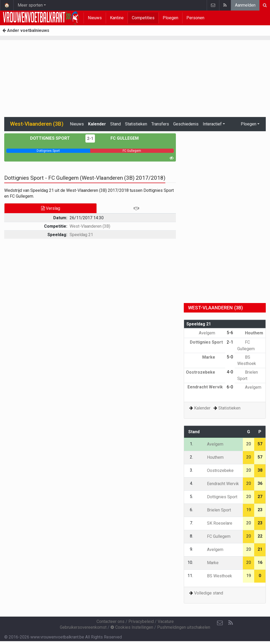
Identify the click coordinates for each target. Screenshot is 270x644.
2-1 (90, 138)
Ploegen (170, 18)
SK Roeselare (216, 523)
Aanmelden (245, 5)
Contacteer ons (110, 621)
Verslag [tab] (51, 208)
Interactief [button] (212, 124)
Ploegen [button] (249, 124)
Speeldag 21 (81, 235)
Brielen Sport (215, 510)
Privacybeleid (141, 621)
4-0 (230, 372)
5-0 (230, 357)
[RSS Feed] (230, 623)
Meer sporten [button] (30, 5)
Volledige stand (209, 593)
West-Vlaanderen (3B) (90, 226)
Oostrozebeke (204, 372)
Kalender (97, 124)
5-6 (230, 333)
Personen (195, 18)
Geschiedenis (186, 124)
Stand (115, 124)
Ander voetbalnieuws (26, 30)
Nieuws (95, 18)
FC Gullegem (121, 138)
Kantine (117, 18)
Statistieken (136, 124)
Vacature (166, 621)
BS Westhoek (216, 576)
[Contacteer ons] (220, 623)
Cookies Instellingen (132, 627)
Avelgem (211, 333)
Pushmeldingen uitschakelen (184, 627)
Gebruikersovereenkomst (83, 627)
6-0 (230, 387)
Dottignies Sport (54, 138)
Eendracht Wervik (219, 484)
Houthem (250, 333)
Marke (213, 357)
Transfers (160, 124)
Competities (143, 18)
